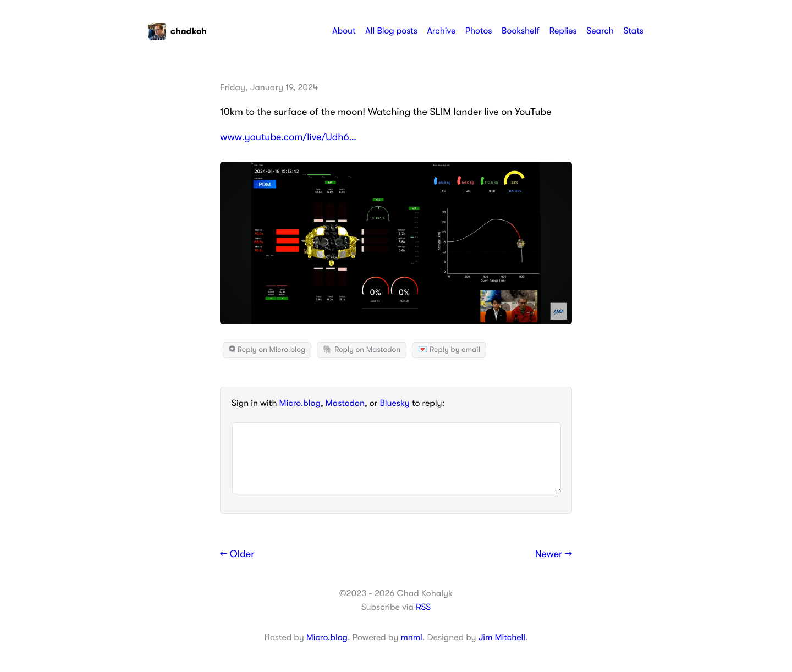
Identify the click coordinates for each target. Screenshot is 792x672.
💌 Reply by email (449, 350)
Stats (633, 31)
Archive (441, 31)
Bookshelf (521, 31)
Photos (479, 31)
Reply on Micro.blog (267, 350)
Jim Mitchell (502, 637)
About (344, 31)
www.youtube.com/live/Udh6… (288, 137)
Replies (563, 31)
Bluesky (394, 403)
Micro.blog (300, 403)
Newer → (554, 554)
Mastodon (345, 403)
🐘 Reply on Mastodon (362, 350)
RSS (423, 607)
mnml (411, 637)
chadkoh (178, 31)
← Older (237, 554)
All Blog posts (391, 31)
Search (600, 31)
